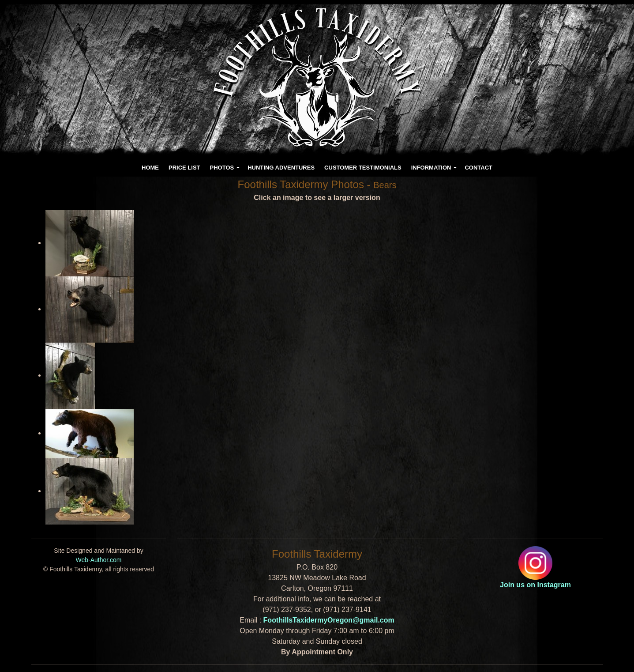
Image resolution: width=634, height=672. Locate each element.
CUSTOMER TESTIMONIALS (363, 168)
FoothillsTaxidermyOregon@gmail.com (329, 620)
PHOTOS (222, 168)
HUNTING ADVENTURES (281, 168)
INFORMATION (431, 168)
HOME (150, 168)
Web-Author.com (98, 560)
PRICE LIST (184, 168)
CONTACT (478, 168)
